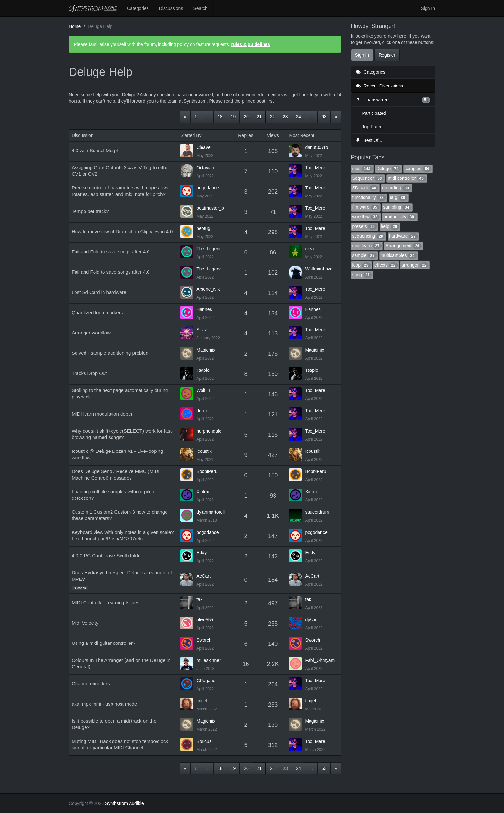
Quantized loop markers (97, 312)
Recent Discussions (380, 86)
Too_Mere (315, 168)
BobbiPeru (207, 471)
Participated (374, 113)
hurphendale (209, 431)
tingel (202, 701)
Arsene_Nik (208, 289)
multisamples (399, 255)
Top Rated (373, 127)
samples (418, 169)
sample (364, 255)
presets (365, 226)
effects (386, 265)
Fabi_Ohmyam (320, 660)
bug (399, 197)
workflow (366, 217)
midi (363, 169)
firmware (366, 207)
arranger (415, 265)
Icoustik (204, 451)
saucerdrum (317, 512)
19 (233, 117)
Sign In (428, 8)
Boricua (204, 741)
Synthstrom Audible (93, 8)
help (390, 226)
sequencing (369, 236)
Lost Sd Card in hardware (99, 292)
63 (324, 117)
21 (259, 117)
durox (202, 411)
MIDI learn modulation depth (102, 414)
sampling (397, 207)
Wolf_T (203, 390)
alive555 (205, 620)
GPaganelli (207, 681)
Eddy (202, 553)
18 (220, 117)
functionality (369, 197)
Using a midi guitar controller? (104, 643)
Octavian (205, 168)
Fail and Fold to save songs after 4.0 (111, 252)
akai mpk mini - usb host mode (104, 704)
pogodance (207, 188)
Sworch (204, 640)
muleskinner (208, 660)
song (362, 275)
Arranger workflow (91, 333)
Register (387, 55)
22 (272, 117)
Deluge (389, 169)
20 (246, 117)
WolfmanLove (319, 269)
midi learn (367, 246)
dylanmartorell (211, 512)
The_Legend (209, 249)
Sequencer (368, 178)
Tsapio (203, 370)
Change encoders (91, 684)
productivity (400, 217)
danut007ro (316, 147)
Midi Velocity (85, 623)
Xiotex (203, 492)
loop (362, 265)
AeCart (203, 576)
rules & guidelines (251, 44)
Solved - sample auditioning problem (111, 353)
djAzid (311, 620)
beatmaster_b (210, 208)
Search (200, 8)
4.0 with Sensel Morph (95, 150)
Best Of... (369, 140)
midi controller (407, 178)
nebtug (203, 228)
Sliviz (202, 330)
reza (309, 249)
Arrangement (403, 246)
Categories (138, 8)
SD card (365, 188)
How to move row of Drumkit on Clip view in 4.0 (122, 231)
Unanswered (393, 100)
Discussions (171, 8)
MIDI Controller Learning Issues (106, 603)
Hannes (204, 309)
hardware (403, 236)
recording (397, 188)
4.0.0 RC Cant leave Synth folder (107, 556)
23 (285, 117)
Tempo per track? (90, 211)
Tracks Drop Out (89, 373)
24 (299, 117)
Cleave (203, 147)
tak (199, 599)
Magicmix (206, 350)
